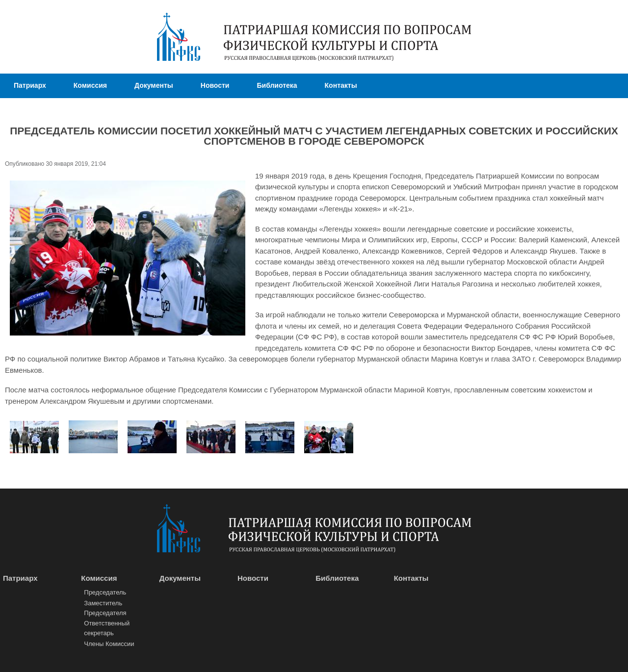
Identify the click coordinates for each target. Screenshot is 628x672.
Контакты (341, 85)
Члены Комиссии (109, 644)
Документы (154, 85)
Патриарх (30, 85)
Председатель (105, 592)
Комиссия (90, 85)
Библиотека (277, 85)
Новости (215, 85)
